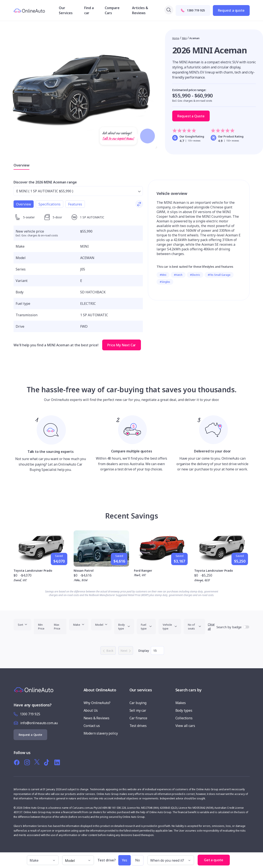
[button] (234, 858)
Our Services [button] (66, 10)
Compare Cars (112, 10)
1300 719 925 (193, 10)
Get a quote (214, 860)
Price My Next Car (122, 345)
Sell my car (138, 710)
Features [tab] (75, 204)
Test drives (138, 726)
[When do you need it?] (171, 860)
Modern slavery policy (101, 733)
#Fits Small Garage (219, 275)
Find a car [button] (89, 10)
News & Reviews (96, 718)
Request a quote (231, 10)
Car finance (138, 718)
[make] (43, 860)
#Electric (195, 275)
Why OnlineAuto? (97, 703)
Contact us (92, 726)
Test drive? (107, 860)
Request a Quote (191, 116)
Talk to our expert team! (118, 139)
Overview (21, 165)
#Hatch (178, 275)
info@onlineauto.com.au (39, 723)
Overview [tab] (24, 204)
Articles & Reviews (140, 10)
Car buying (138, 703)
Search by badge (229, 627)
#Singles (165, 282)
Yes (125, 860)
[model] (78, 860)
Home (176, 38)
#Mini (163, 275)
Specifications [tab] (50, 204)
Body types (184, 710)
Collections (184, 718)
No (138, 860)
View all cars (185, 726)
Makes (181, 703)
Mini (184, 38)
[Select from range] (78, 191)
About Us (91, 710)
